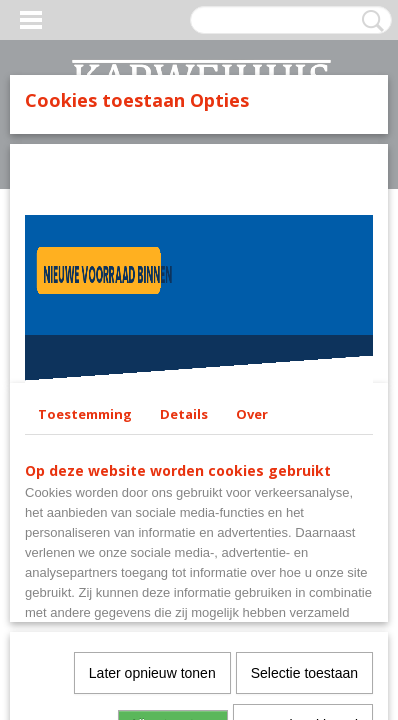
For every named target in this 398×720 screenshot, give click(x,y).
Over (252, 414)
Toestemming (85, 414)
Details (184, 414)
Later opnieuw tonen (152, 673)
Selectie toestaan (304, 673)
